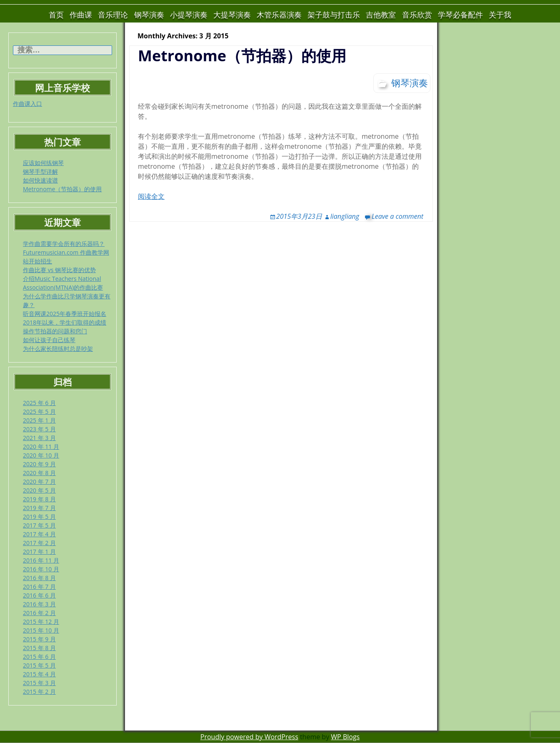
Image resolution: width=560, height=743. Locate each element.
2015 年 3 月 (39, 683)
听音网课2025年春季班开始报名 (65, 314)
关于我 (500, 15)
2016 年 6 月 (39, 595)
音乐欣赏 (417, 15)
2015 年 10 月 (41, 630)
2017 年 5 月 (39, 525)
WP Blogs (345, 737)
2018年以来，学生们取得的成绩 (65, 322)
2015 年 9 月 (39, 639)
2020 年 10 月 (41, 455)
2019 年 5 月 (39, 517)
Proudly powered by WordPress (249, 737)
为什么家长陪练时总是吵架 (58, 349)
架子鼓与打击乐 (334, 15)
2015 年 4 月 (39, 674)
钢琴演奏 (149, 15)
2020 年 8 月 (39, 473)
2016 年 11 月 (41, 560)
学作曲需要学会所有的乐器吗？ (64, 244)
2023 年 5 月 (39, 429)
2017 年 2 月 (39, 543)
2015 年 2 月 (39, 692)
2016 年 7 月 (39, 587)
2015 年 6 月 (39, 657)
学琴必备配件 (460, 15)
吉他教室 (381, 15)
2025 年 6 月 (39, 403)
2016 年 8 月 (39, 578)
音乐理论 (113, 15)
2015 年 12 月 (41, 622)
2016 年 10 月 (41, 569)
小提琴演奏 (189, 15)
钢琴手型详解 (40, 171)
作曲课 (81, 15)
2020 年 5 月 (39, 490)
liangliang (345, 216)
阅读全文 (151, 196)
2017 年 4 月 (39, 534)
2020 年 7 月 (39, 482)
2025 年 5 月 (39, 412)
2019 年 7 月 (39, 508)
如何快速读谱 (40, 180)
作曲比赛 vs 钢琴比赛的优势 (59, 270)
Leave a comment (397, 216)
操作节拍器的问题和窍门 (55, 331)
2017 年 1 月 (39, 552)
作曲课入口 (27, 104)
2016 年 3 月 (39, 604)
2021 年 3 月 (39, 438)
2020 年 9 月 (39, 464)
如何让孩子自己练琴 (49, 340)
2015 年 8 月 (39, 648)
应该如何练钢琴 (43, 163)
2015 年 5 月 (39, 665)
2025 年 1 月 (39, 420)
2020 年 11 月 (41, 447)
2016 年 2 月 (39, 613)
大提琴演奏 (232, 15)
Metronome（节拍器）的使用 (62, 189)
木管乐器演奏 (279, 15)
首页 (56, 15)
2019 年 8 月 (39, 499)
